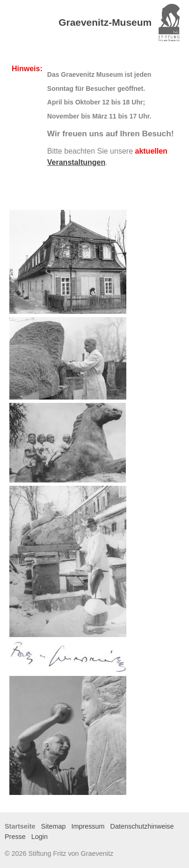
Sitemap (54, 826)
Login (40, 837)
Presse (15, 837)
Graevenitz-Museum (105, 22)
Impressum (88, 826)
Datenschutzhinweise (142, 826)
